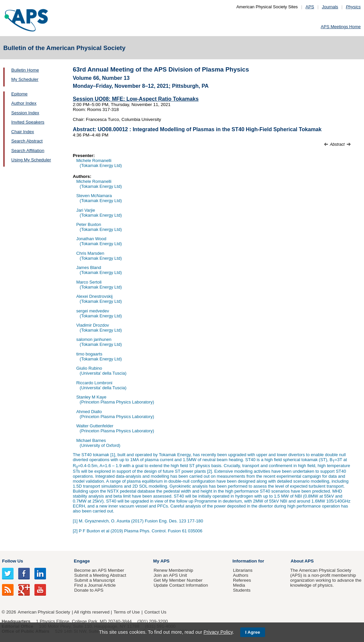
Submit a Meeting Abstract (100, 575)
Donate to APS (89, 590)
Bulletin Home (25, 70)
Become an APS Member (99, 570)
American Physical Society (44, 612)
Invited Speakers (28, 122)
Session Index (25, 113)
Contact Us (155, 612)
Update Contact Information (181, 585)
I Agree (253, 632)
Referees (242, 580)
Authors (241, 575)
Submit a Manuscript (94, 580)
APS (310, 7)
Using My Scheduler (31, 160)
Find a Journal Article (95, 585)
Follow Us (12, 561)
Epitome (19, 94)
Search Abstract (27, 141)
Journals (330, 7)
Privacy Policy (218, 632)
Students (242, 590)
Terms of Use (127, 612)
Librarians (243, 570)
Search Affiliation (28, 151)
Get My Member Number (178, 580)
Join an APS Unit (170, 575)
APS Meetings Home (341, 27)
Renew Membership (173, 570)
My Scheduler (25, 79)
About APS (302, 561)
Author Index (24, 103)
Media (239, 585)
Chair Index (23, 132)
